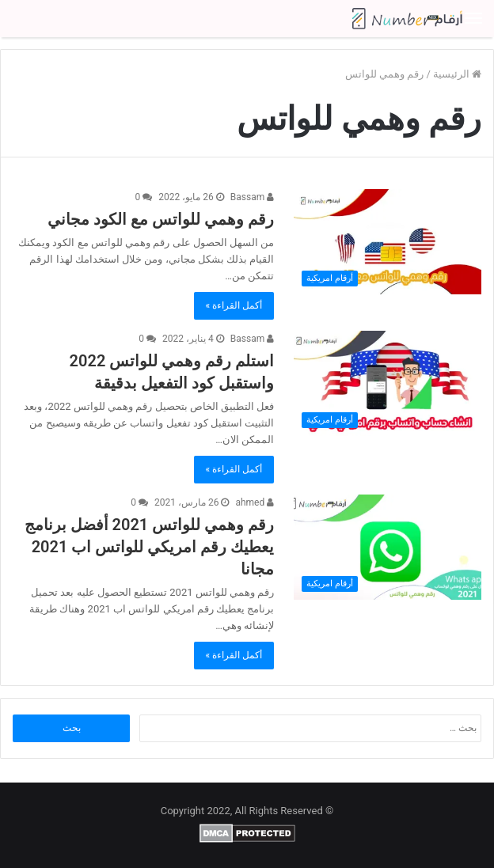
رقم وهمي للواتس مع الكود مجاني (161, 219)
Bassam (252, 197)
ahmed (255, 502)
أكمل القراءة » (234, 305)
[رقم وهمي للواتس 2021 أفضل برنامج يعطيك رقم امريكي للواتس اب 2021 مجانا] (388, 548)
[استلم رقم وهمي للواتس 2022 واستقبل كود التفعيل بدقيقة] (388, 384)
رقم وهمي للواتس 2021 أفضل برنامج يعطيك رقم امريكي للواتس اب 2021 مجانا (150, 547)
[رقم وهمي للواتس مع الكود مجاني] (388, 242)
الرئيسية (457, 74)
